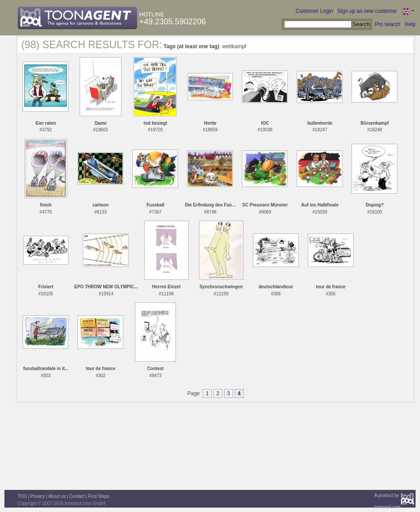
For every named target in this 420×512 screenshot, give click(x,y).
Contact (77, 496)
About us (57, 496)
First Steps (99, 496)
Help (410, 24)
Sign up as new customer (367, 11)
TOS (22, 496)
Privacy (38, 496)
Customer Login (315, 11)
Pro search (387, 24)
